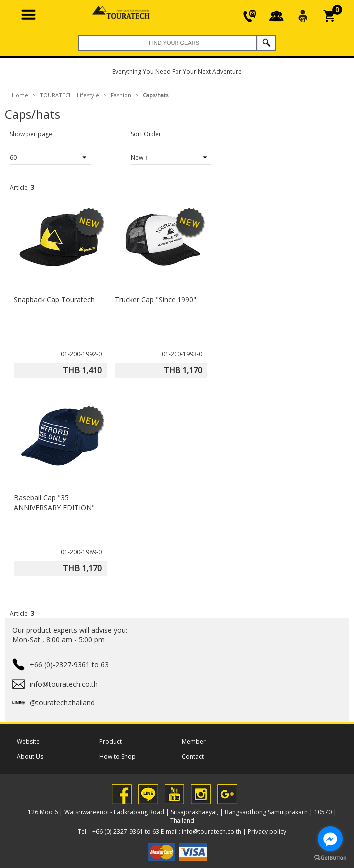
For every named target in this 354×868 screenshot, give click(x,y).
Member (194, 742)
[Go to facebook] (330, 839)
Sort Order (146, 134)
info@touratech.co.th (212, 831)
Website (28, 742)
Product (110, 742)
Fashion (121, 95)
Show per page (31, 134)
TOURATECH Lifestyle (70, 95)
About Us (30, 757)
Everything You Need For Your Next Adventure (177, 72)
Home (20, 95)
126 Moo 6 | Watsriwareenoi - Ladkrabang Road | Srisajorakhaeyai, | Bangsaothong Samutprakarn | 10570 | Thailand (182, 816)
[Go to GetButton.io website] (330, 858)
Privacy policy (267, 831)
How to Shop (117, 757)
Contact (193, 757)
